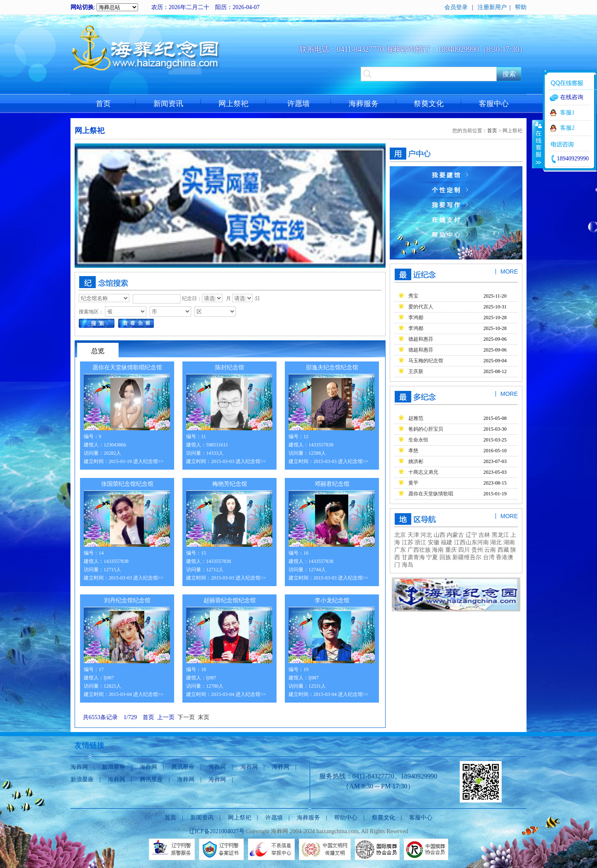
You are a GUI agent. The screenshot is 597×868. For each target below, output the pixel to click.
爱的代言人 (421, 307)
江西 (460, 542)
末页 (204, 717)
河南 (483, 542)
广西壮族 (419, 550)
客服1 (567, 113)
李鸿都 (416, 318)
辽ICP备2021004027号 (217, 831)
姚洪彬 (416, 461)
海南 (438, 550)
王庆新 (416, 371)
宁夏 (432, 557)
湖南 (509, 542)
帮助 (521, 7)
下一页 (186, 717)
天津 (413, 535)
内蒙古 (455, 535)
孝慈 (413, 451)
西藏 (503, 550)
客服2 (567, 128)
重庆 (451, 550)
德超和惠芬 (421, 339)
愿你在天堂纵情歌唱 (431, 494)
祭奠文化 (429, 104)
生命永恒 (418, 440)
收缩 (538, 144)
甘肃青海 (413, 557)
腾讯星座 (183, 767)
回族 (445, 557)
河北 (426, 535)
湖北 (496, 542)
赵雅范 (416, 418)
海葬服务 (364, 104)
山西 (439, 535)
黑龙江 (500, 535)
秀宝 (413, 296)
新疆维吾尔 (467, 557)
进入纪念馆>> (148, 461)
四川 (464, 550)
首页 (103, 104)
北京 (400, 535)
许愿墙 (298, 104)
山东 (471, 542)
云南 (490, 550)
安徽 (434, 542)
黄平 (413, 483)
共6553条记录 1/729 (111, 717)
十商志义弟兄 (423, 472)
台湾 (489, 557)
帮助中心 (346, 818)
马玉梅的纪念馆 (426, 361)
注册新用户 (492, 7)
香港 (502, 557)
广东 (400, 550)
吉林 (484, 535)
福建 (447, 542)
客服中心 (494, 104)
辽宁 (471, 535)
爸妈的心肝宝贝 (426, 429)
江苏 (408, 542)
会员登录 (456, 7)
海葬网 (79, 767)
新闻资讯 (168, 104)
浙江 (420, 542)
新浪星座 (114, 767)
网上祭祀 (233, 104)
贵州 (477, 550)
